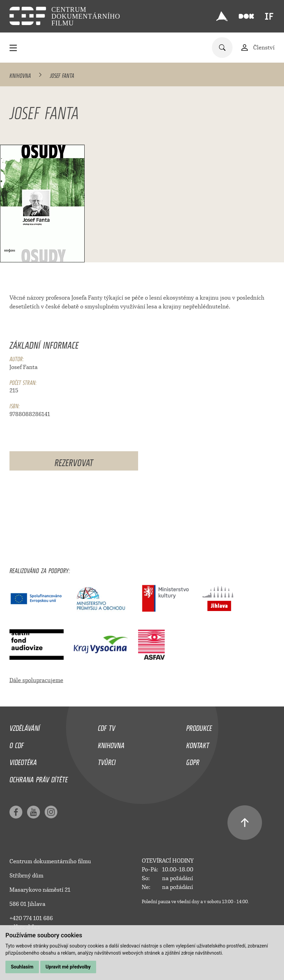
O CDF (17, 744)
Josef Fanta (24, 367)
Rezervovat (74, 461)
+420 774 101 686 (31, 918)
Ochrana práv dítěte (39, 778)
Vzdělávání (25, 726)
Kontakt (198, 744)
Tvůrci (107, 761)
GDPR (193, 761)
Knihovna (20, 74)
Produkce (199, 726)
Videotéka (23, 761)
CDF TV (106, 726)
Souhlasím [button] (22, 967)
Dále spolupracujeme (36, 680)
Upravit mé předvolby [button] (68, 967)
